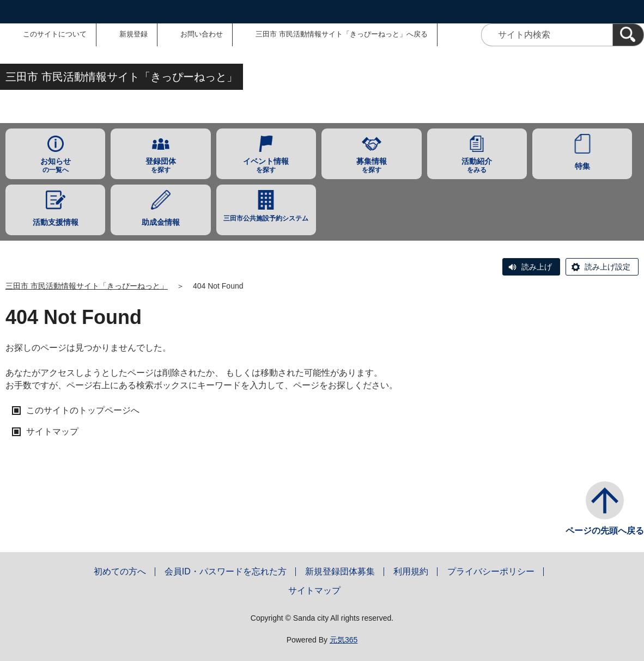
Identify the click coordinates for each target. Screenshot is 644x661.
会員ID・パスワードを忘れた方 (226, 571)
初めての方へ (120, 571)
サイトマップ (52, 432)
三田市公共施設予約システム (266, 218)
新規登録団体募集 (340, 571)
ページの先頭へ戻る (605, 531)
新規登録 (133, 34)
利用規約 (411, 571)
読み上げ (537, 267)
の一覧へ (55, 165)
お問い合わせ (202, 34)
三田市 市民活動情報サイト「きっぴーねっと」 (87, 286)
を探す (160, 165)
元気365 (344, 640)
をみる (477, 165)
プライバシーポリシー (491, 571)
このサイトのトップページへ (83, 410)
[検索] (628, 35)
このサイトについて (55, 34)
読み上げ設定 (607, 267)
